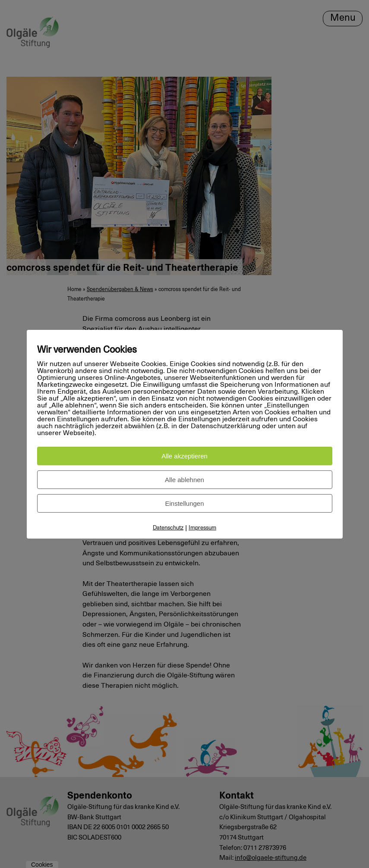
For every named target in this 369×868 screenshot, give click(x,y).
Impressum (202, 528)
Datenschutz (168, 528)
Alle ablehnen (184, 480)
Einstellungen (184, 503)
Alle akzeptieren (184, 456)
